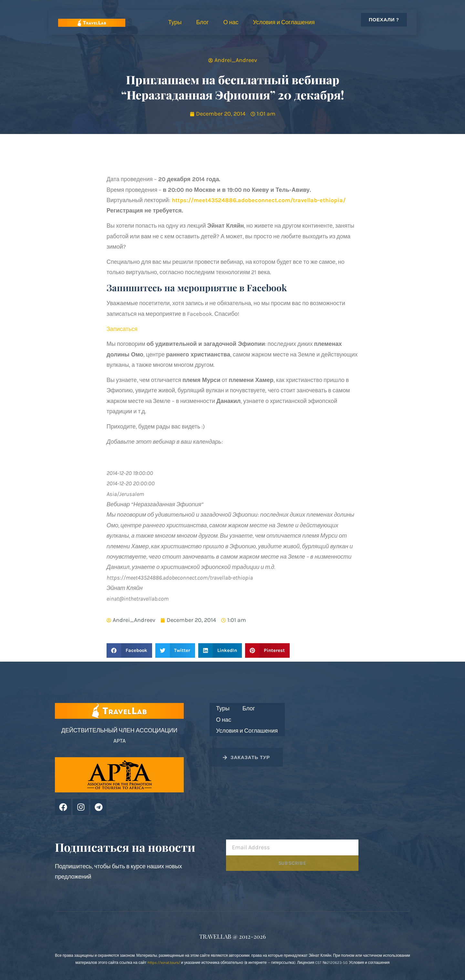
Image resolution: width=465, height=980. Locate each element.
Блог (202, 22)
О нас (231, 22)
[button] (129, 650)
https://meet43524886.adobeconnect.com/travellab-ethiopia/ (259, 200)
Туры (175, 22)
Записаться (122, 329)
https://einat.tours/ (164, 963)
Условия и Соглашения (284, 22)
